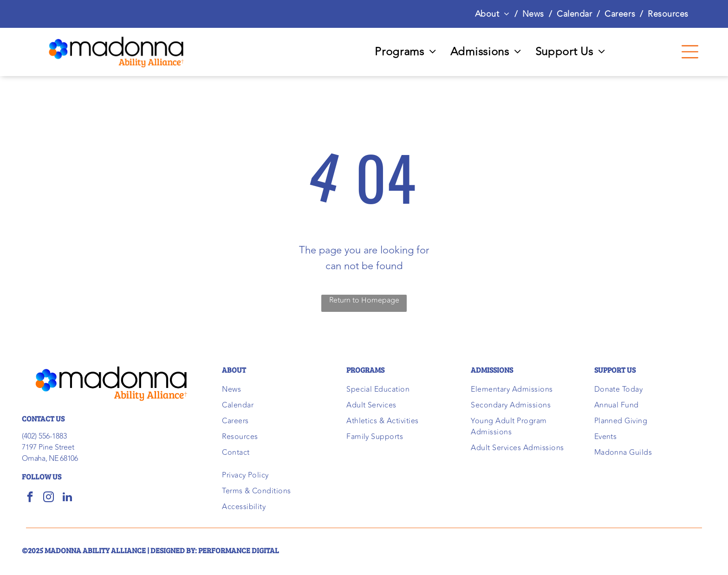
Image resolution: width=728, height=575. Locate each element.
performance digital (239, 550)
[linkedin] (67, 498)
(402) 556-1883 (44, 436)
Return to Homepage (364, 300)
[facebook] (30, 498)
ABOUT (234, 370)
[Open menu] (690, 52)
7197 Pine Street (48, 447)
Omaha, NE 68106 (50, 459)
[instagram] (49, 498)
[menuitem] (494, 14)
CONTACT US (43, 418)
